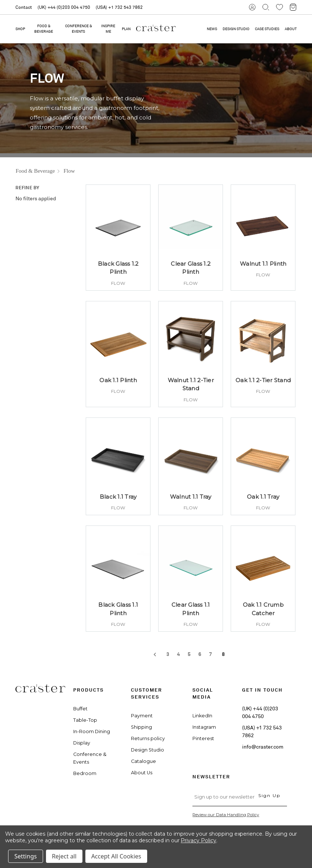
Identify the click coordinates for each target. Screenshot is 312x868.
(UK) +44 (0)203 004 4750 (64, 7)
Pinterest (203, 738)
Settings (26, 856)
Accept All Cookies (116, 856)
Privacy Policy (198, 840)
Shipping (141, 727)
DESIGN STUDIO (236, 29)
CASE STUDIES (267, 29)
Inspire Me (108, 29)
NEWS (212, 29)
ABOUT (291, 29)
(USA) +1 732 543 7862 (119, 7)
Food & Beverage (44, 29)
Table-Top (85, 720)
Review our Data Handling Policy (226, 815)
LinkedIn (202, 716)
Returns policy (148, 738)
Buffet (80, 709)
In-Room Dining (92, 731)
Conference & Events (79, 29)
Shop (20, 29)
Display (82, 743)
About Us (142, 773)
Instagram (204, 727)
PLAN (126, 29)
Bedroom (85, 773)
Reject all (64, 856)
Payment (142, 716)
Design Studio (148, 750)
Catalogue (143, 761)
